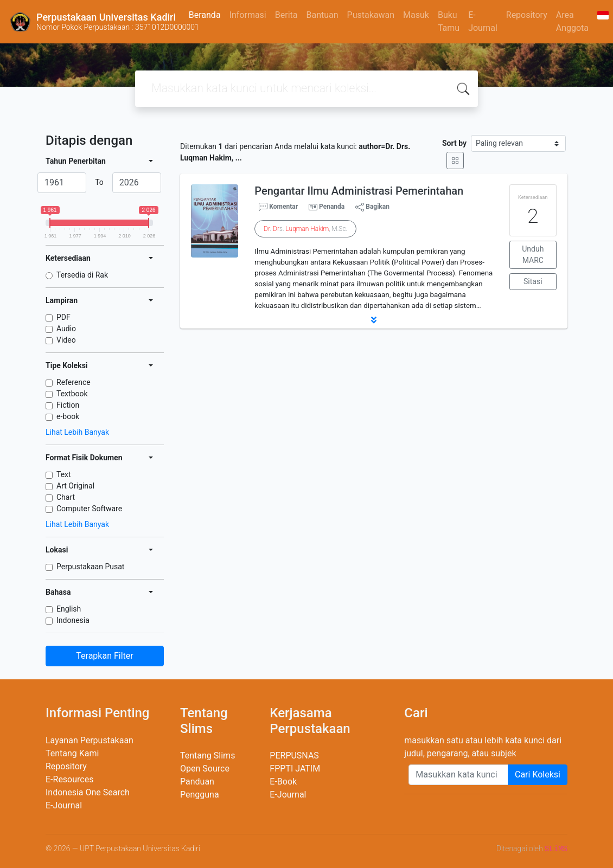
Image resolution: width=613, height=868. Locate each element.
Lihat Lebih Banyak (77, 432)
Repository (527, 15)
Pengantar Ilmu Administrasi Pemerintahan (359, 191)
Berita (286, 15)
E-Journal (483, 21)
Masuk (416, 15)
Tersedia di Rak (82, 275)
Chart (66, 497)
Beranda (205, 15)
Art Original (75, 486)
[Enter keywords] (458, 775)
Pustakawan (371, 15)
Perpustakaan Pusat (90, 567)
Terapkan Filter (104, 656)
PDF (63, 317)
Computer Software (89, 509)
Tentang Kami (72, 753)
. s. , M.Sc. (305, 229)
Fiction (68, 405)
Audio (66, 329)
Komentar (278, 207)
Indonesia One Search (88, 792)
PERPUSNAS (294, 756)
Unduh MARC (533, 255)
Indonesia (73, 620)
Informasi (248, 15)
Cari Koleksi (538, 774)
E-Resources (69, 779)
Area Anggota (572, 21)
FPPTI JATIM (295, 769)
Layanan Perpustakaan (90, 740)
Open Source (205, 769)
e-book (68, 416)
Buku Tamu (449, 21)
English (69, 609)
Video (66, 340)
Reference (74, 382)
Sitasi (533, 281)
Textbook (72, 394)
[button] (374, 320)
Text (64, 474)
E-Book (283, 782)
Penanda (332, 207)
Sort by (454, 143)
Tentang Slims (207, 756)
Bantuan (322, 15)
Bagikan (372, 207)
